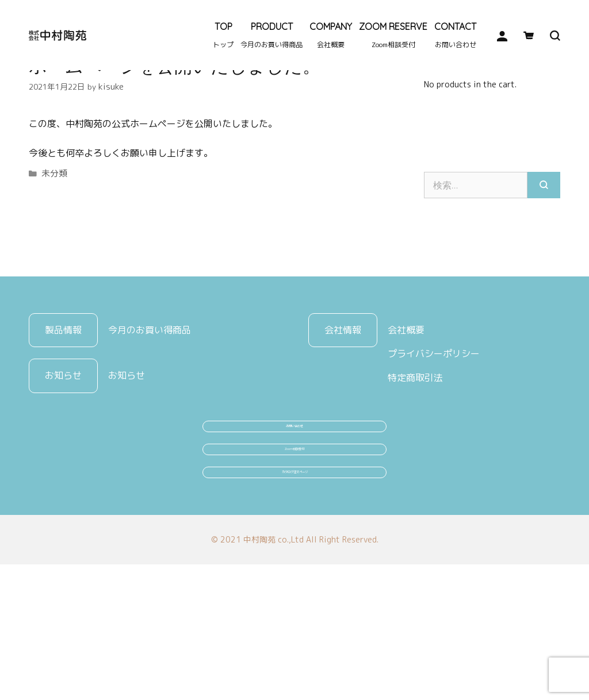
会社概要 (406, 405)
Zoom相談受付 (295, 555)
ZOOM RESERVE (393, 35)
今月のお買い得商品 (150, 405)
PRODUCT (271, 35)
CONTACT (455, 35)
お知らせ (127, 451)
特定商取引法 (415, 453)
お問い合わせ (294, 511)
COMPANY (331, 35)
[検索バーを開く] (547, 35)
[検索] (544, 260)
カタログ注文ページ (294, 598)
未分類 (53, 246)
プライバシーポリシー (434, 429)
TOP (223, 35)
